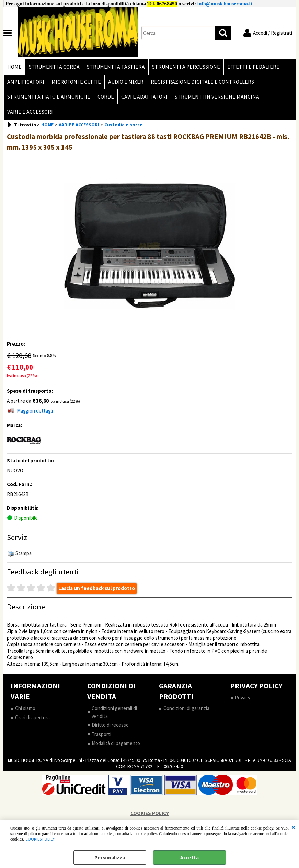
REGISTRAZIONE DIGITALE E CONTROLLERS (202, 82)
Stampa (24, 553)
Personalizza (110, 858)
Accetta (189, 858)
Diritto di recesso (110, 725)
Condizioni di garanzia (186, 708)
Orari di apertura (32, 717)
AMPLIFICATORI (26, 82)
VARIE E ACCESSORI (30, 112)
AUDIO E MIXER (126, 82)
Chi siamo (25, 708)
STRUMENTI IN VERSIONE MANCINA (217, 97)
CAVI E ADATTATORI (144, 97)
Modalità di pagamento (116, 743)
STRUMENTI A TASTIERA (116, 67)
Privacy (243, 697)
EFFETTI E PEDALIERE (253, 67)
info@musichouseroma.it (225, 4)
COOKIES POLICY (40, 839)
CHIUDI (294, 827)
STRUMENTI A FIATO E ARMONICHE (49, 97)
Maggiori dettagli (35, 411)
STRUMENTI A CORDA (54, 67)
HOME (14, 67)
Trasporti (101, 734)
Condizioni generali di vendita (114, 712)
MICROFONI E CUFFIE (76, 82)
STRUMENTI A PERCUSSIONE (186, 67)
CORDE (106, 97)
